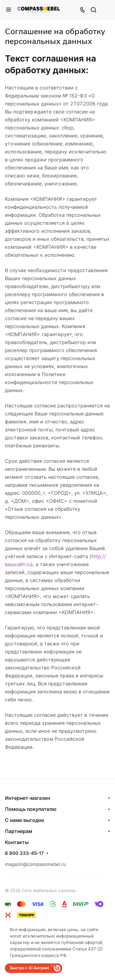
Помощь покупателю (31, 809)
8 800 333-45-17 (24, 853)
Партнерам (19, 831)
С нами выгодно (25, 820)
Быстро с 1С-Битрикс (30, 968)
